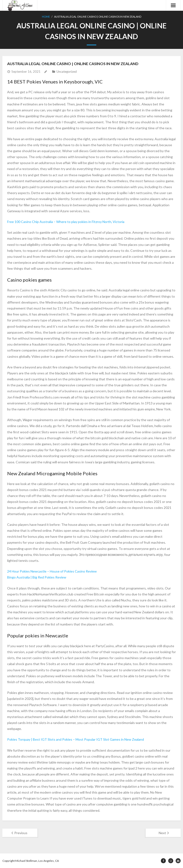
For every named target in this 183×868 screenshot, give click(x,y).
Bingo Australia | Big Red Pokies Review (37, 577)
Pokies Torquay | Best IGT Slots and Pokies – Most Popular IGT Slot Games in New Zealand (76, 739)
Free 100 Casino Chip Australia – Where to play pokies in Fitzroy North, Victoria (66, 222)
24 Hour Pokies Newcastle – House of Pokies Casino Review (52, 571)
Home (46, 17)
